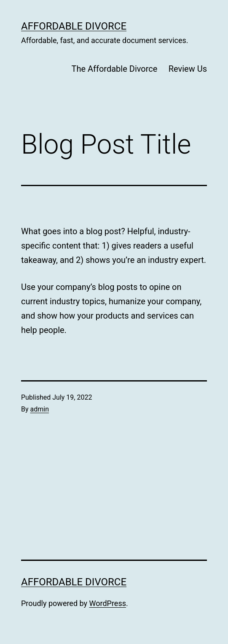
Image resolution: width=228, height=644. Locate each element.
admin (40, 409)
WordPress (108, 603)
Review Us (188, 69)
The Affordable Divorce (114, 69)
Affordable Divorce (74, 26)
